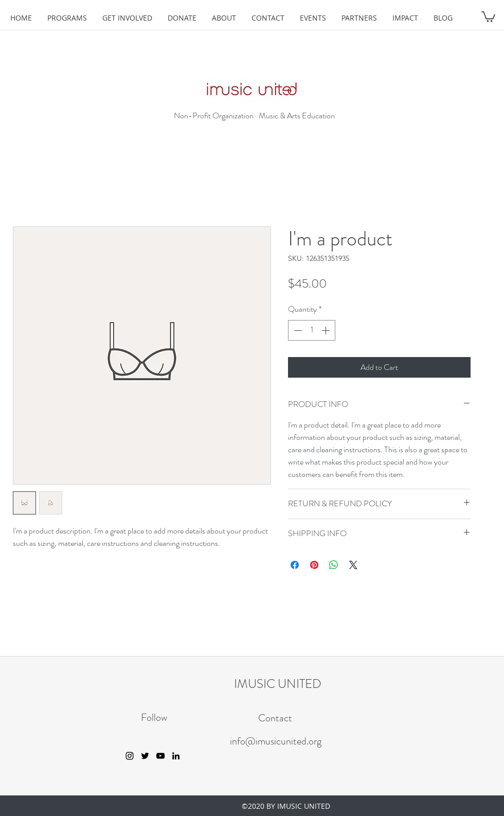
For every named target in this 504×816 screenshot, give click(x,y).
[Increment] (327, 330)
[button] (488, 16)
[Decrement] (297, 330)
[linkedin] (176, 756)
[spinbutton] (312, 330)
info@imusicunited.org (276, 741)
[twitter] (145, 756)
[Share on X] (353, 565)
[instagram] (130, 756)
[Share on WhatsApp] (334, 565)
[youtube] (160, 756)
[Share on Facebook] (295, 565)
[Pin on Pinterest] (314, 565)
